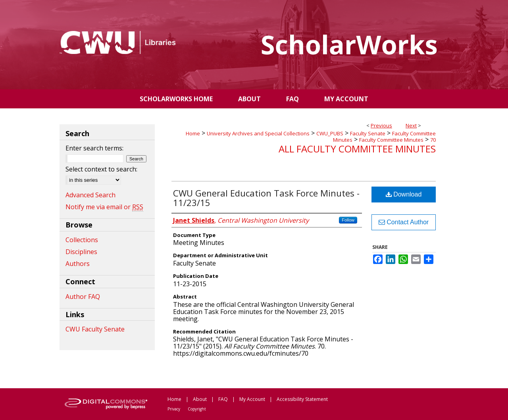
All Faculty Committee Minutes (357, 149)
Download (404, 194)
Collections (82, 240)
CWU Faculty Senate (95, 329)
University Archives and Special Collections (258, 133)
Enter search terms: (94, 148)
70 (433, 140)
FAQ (223, 399)
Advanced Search (90, 195)
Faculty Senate (368, 133)
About (200, 399)
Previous (381, 125)
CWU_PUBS (330, 133)
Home (193, 133)
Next (411, 125)
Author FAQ (83, 297)
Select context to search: (101, 169)
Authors (78, 264)
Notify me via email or (104, 207)
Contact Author (404, 222)
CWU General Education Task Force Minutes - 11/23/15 (266, 198)
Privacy (174, 409)
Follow (348, 220)
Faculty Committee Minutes (391, 140)
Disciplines (81, 252)
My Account (252, 399)
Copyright (197, 409)
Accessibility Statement (302, 399)
